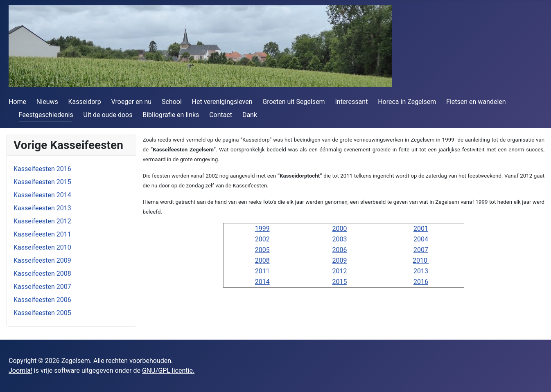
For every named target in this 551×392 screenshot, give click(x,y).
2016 (421, 282)
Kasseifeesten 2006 (42, 300)
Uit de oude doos (108, 115)
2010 (421, 260)
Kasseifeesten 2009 (42, 260)
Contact (221, 115)
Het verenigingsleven (222, 102)
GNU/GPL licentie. (168, 371)
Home (17, 102)
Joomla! (20, 371)
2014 (262, 282)
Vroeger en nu (132, 102)
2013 (421, 271)
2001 (421, 229)
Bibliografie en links (171, 115)
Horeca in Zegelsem (407, 102)
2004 (421, 239)
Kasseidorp (85, 102)
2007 (421, 250)
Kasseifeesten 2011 (42, 234)
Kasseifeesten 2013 (42, 208)
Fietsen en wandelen (476, 102)
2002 (262, 239)
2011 (262, 271)
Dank (250, 115)
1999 (262, 229)
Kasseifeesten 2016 (42, 169)
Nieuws (47, 102)
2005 (262, 250)
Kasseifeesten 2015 (42, 182)
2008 (262, 260)
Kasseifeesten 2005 (42, 313)
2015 (339, 282)
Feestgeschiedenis (46, 115)
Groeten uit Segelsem (294, 102)
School (172, 102)
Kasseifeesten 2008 (42, 274)
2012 (339, 271)
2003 (339, 239)
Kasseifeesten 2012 (42, 221)
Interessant (351, 102)
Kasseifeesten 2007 (42, 287)
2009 (339, 260)
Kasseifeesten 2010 (42, 247)
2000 (339, 229)
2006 (339, 250)
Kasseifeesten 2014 (42, 195)
